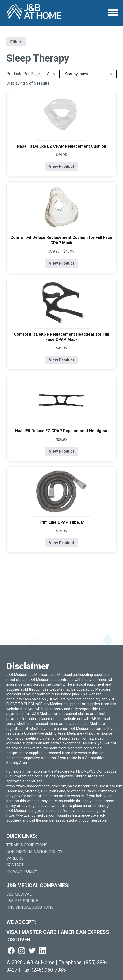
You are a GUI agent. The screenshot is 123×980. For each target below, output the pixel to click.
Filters (16, 42)
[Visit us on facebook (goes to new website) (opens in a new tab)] (11, 951)
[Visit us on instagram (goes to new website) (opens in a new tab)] (22, 951)
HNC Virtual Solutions (30, 907)
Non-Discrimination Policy (34, 852)
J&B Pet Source (22, 901)
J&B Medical (19, 894)
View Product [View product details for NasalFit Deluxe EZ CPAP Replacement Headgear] (61, 451)
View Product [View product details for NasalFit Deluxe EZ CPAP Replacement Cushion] (61, 167)
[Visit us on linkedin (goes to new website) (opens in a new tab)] (43, 951)
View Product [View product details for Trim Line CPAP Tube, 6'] (61, 543)
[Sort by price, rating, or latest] (89, 74)
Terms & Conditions (27, 845)
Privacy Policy (22, 871)
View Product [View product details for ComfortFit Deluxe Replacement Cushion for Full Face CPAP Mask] (61, 263)
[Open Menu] (113, 12)
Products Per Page (23, 74)
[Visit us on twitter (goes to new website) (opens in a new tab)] (32, 951)
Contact (15, 865)
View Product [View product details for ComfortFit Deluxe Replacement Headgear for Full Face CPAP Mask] (61, 360)
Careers (15, 858)
